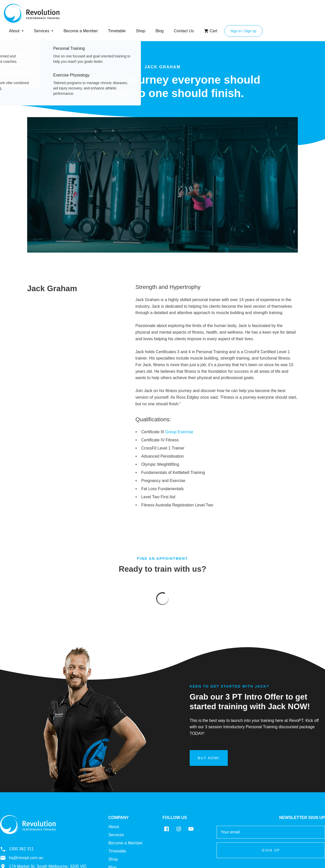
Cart (211, 31)
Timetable (117, 31)
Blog (159, 31)
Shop (141, 31)
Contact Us (184, 31)
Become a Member (81, 31)
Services (42, 31)
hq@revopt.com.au (22, 814)
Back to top (312, 831)
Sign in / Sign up (243, 31)
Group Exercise (179, 432)
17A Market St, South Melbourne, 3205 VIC (43, 822)
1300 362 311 (17, 805)
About (14, 31)
